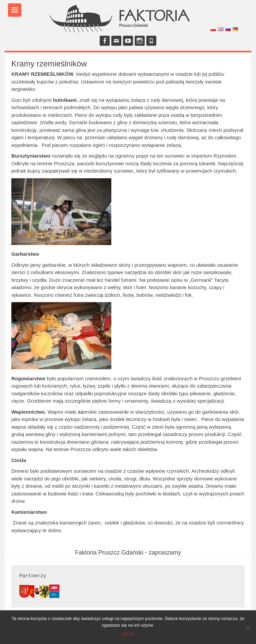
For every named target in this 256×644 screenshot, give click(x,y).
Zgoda (128, 634)
